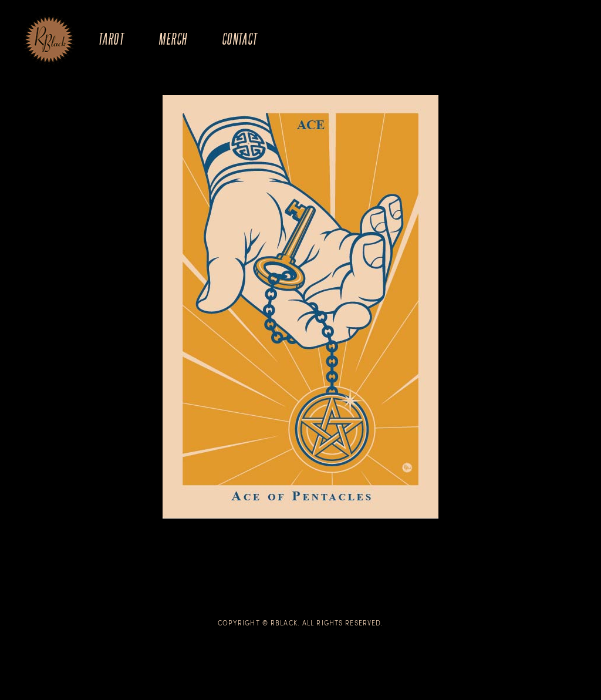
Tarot (111, 38)
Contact (240, 38)
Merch (173, 38)
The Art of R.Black (49, 41)
